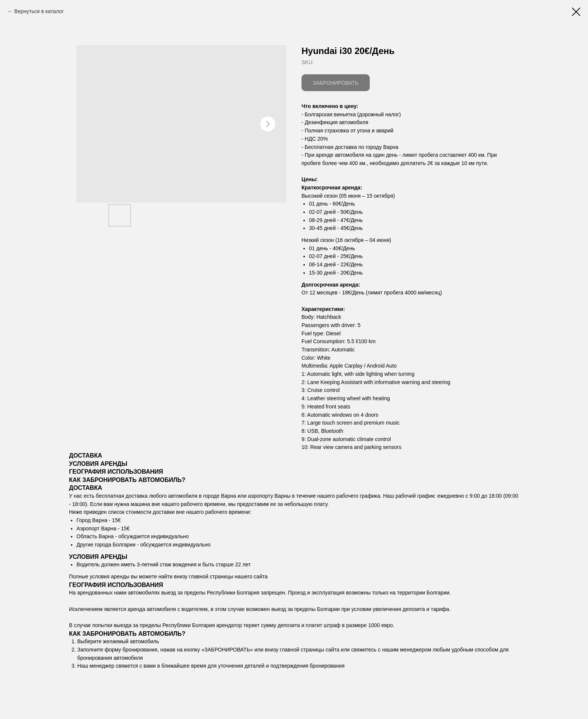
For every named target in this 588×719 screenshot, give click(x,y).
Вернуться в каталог (39, 11)
